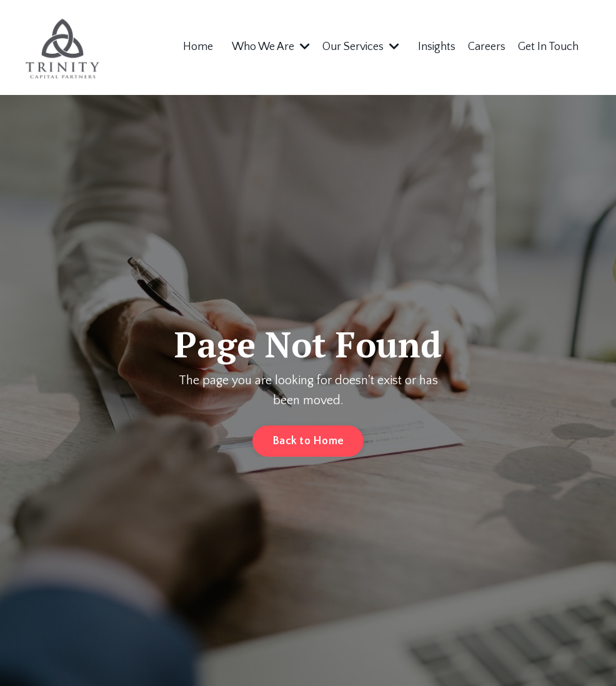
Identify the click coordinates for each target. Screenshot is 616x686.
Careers (487, 47)
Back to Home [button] (308, 441)
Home (198, 47)
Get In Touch (548, 47)
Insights (437, 47)
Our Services (361, 47)
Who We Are (271, 47)
